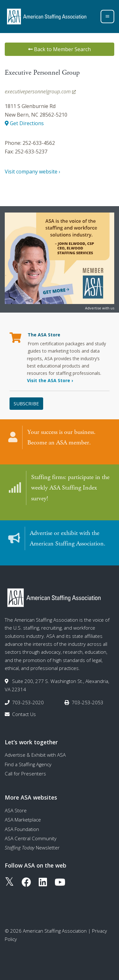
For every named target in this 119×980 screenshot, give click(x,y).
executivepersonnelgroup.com (40, 91)
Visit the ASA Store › (50, 380)
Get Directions (24, 123)
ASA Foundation (22, 829)
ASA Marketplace (23, 820)
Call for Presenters (25, 774)
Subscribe (26, 403)
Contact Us (24, 714)
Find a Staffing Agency (28, 764)
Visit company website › (33, 172)
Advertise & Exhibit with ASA (35, 755)
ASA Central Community (31, 838)
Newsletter (32, 848)
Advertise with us (100, 308)
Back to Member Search (60, 49)
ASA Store (16, 810)
